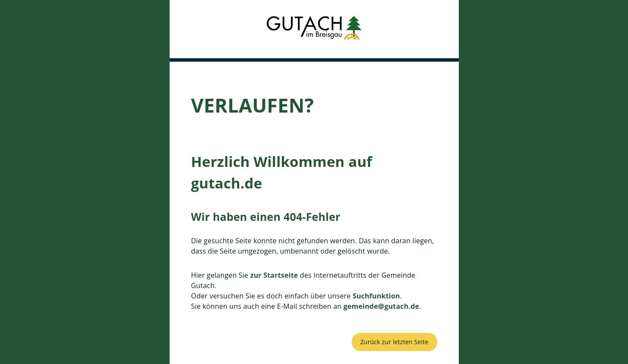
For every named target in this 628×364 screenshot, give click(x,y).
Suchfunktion (376, 296)
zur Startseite (274, 275)
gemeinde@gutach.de (382, 306)
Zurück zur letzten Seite (394, 342)
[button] (314, 29)
